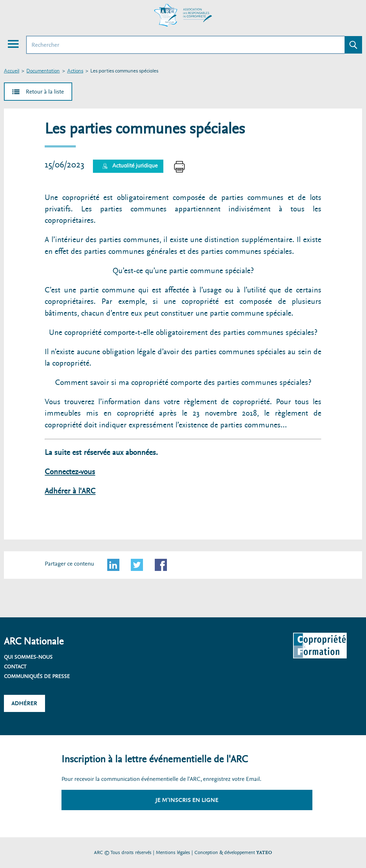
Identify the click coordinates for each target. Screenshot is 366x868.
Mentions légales (173, 852)
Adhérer (24, 703)
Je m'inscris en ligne (187, 800)
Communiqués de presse (37, 676)
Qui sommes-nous (28, 657)
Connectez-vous (70, 472)
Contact (15, 667)
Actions (75, 71)
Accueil (12, 71)
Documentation (43, 71)
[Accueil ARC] (183, 15)
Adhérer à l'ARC (70, 491)
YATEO (264, 852)
